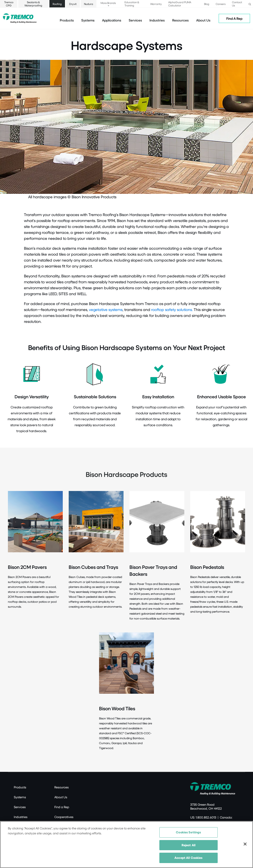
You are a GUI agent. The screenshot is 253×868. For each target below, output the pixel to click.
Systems (20, 797)
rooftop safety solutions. (172, 309)
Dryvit (73, 4)
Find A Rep (234, 18)
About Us (203, 20)
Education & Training (132, 4)
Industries (21, 817)
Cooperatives (64, 817)
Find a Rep (62, 807)
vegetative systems (106, 309)
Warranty (156, 4)
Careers (221, 4)
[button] (250, 4)
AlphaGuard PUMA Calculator (180, 4)
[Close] (245, 844)
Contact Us (237, 4)
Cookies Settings (188, 832)
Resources (180, 20)
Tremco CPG (9, 4)
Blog (207, 4)
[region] (126, 845)
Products (67, 20)
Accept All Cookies (188, 858)
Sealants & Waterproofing (33, 4)
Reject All (189, 845)
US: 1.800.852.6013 (203, 817)
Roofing (57, 4)
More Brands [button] (108, 3)
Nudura (89, 4)
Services (20, 807)
